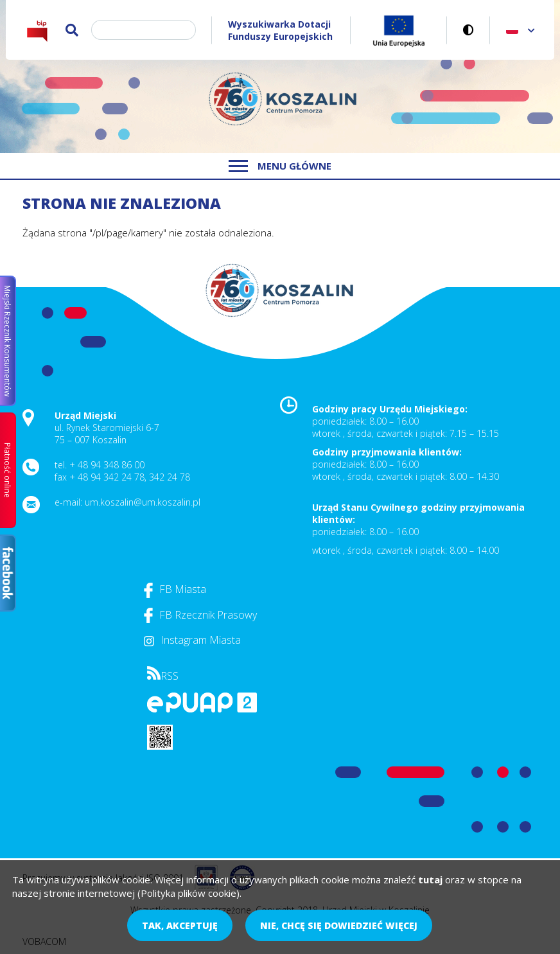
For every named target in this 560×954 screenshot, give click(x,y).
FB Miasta (175, 589)
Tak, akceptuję (180, 925)
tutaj (430, 879)
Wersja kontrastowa (468, 30)
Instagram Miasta (192, 640)
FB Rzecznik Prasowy (200, 615)
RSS (163, 676)
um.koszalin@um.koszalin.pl (143, 502)
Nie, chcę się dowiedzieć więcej (339, 925)
